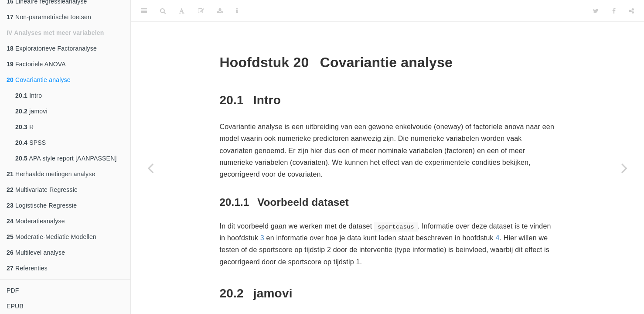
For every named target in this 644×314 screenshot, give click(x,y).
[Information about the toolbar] (237, 11)
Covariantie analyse (39, 80)
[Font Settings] (182, 11)
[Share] (631, 11)
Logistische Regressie (42, 205)
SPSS (31, 143)
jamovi (31, 111)
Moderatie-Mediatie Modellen (51, 237)
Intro (29, 96)
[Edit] (201, 11)
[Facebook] (614, 11)
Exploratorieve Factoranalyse (52, 48)
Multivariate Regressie (42, 190)
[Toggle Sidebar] (144, 11)
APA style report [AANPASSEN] (66, 158)
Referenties (27, 268)
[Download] (220, 11)
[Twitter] (596, 11)
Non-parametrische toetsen (49, 17)
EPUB (15, 306)
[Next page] (624, 168)
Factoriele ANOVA (36, 64)
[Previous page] (150, 168)
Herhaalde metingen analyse (51, 174)
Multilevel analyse (36, 253)
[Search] (163, 11)
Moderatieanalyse (36, 221)
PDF (13, 290)
